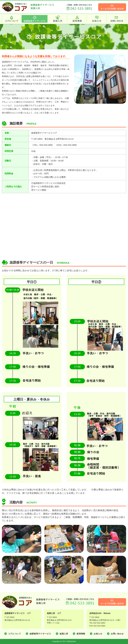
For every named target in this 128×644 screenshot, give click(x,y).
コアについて (15, 634)
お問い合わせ (117, 634)
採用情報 (81, 634)
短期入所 (64, 634)
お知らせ (98, 634)
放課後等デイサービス (40, 634)
